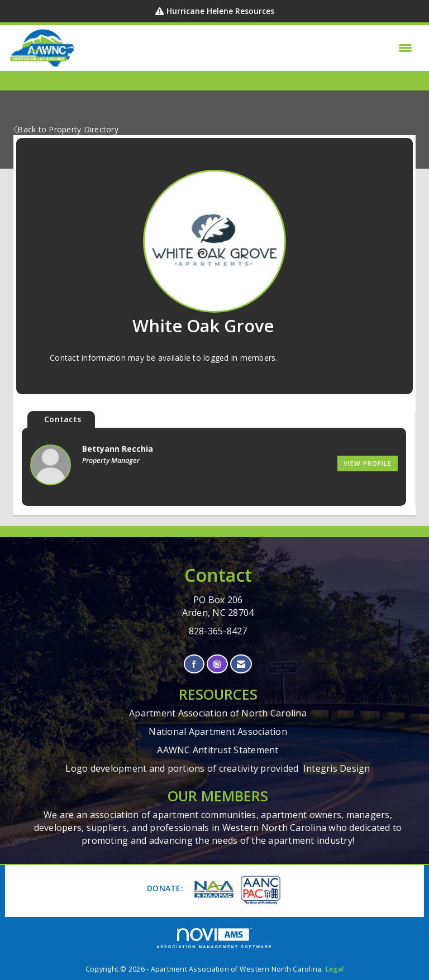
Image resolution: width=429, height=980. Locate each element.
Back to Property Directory (66, 129)
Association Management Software (214, 938)
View (368, 463)
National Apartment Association (218, 732)
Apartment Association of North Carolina (218, 713)
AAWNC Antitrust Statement (218, 750)
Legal (334, 969)
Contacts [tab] (63, 419)
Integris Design (337, 768)
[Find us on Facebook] (194, 664)
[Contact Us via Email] (241, 664)
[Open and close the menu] (247, 48)
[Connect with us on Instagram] (217, 664)
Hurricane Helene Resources (220, 11)
